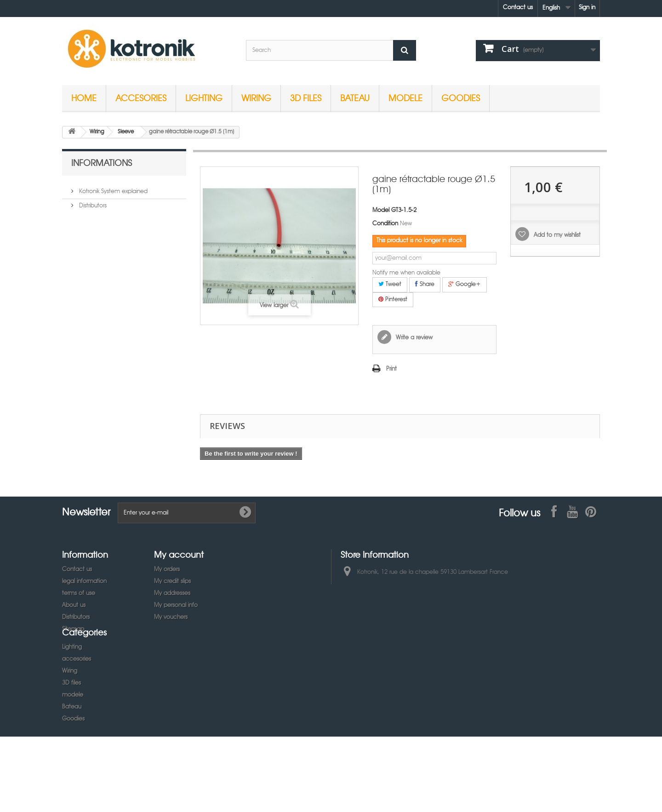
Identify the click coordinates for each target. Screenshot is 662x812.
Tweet (390, 284)
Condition (385, 224)
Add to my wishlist (556, 235)
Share (425, 284)
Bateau (355, 98)
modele (405, 98)
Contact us (518, 8)
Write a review (413, 338)
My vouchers (171, 617)
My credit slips (172, 581)
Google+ (465, 284)
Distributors (92, 202)
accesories (141, 98)
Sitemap (73, 629)
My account (179, 554)
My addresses (172, 593)
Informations (102, 163)
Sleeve (126, 132)
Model (381, 210)
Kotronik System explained (112, 188)
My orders (167, 569)
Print (391, 369)
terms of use (79, 593)
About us (74, 605)
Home (84, 98)
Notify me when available (406, 273)
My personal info (176, 605)
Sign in (587, 8)
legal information (84, 581)
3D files (306, 98)
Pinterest (393, 299)
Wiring (256, 98)
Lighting (204, 98)
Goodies (461, 98)
